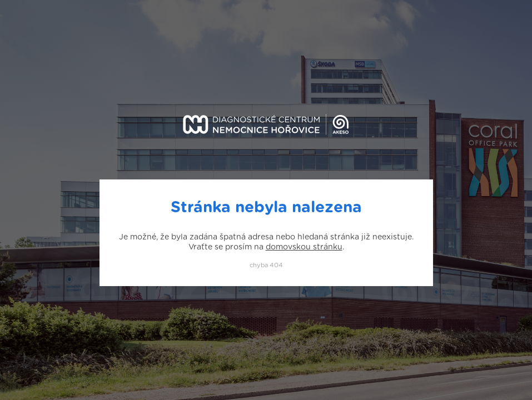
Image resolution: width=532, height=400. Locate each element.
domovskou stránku (304, 247)
